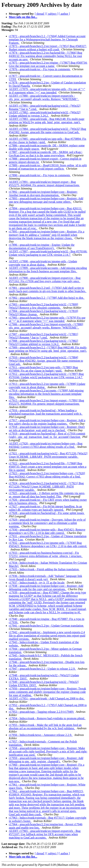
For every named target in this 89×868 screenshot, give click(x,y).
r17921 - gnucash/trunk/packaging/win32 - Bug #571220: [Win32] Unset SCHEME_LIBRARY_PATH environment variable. (48, 455)
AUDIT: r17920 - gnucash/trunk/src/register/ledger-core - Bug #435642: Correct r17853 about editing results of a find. (46, 445)
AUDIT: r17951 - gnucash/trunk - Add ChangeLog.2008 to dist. (47, 698)
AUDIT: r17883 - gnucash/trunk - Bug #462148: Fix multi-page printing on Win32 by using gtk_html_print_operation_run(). (47, 121)
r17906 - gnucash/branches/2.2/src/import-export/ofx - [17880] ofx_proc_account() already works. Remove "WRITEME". (46, 326)
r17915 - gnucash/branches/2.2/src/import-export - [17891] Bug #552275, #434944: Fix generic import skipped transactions (46, 402)
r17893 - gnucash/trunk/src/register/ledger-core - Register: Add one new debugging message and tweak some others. (46, 200)
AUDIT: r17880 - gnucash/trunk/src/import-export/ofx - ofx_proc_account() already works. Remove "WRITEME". (44, 97)
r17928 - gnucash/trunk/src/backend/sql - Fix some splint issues (47, 513)
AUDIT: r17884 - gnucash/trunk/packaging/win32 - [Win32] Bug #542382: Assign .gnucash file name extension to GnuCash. (47, 131)
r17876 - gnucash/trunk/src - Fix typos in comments (40, 69)
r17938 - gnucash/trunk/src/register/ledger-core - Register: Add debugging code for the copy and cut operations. (46, 588)
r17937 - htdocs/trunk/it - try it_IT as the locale (37, 583)
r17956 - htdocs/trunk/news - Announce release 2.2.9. (41, 735)
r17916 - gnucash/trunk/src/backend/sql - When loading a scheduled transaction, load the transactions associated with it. (46, 412)
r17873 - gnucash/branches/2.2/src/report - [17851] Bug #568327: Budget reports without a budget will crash (48, 48)
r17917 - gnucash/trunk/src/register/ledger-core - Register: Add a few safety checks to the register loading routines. (47, 422)
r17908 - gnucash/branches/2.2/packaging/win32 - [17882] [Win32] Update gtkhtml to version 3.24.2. (43, 342)
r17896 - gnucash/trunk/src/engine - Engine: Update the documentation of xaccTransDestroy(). (42, 246)
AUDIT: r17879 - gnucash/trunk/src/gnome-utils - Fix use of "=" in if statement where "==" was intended (47, 91)
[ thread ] (40, 14)
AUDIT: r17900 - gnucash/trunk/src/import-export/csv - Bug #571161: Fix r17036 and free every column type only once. (45, 280)
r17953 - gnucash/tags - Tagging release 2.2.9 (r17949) (42, 712)
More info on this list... (23, 17)
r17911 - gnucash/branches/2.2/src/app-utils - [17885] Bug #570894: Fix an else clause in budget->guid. (43, 369)
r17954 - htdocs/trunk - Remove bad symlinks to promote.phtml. (47, 718)
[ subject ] (52, 14)
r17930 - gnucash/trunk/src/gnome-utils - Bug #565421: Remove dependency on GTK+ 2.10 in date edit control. (47, 531)
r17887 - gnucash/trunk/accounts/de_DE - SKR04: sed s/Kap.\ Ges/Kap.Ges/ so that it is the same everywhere (46, 154)
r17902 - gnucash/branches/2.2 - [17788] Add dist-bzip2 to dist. (47, 298)
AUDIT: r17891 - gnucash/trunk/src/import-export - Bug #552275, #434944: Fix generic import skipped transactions (44, 184)
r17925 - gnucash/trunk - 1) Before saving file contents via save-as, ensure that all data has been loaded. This (47, 495)
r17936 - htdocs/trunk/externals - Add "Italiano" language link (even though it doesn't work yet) (45, 578)
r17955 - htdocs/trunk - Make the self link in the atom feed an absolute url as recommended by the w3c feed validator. (45, 727)
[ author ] (64, 14)
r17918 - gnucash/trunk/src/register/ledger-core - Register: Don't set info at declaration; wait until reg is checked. (47, 429)
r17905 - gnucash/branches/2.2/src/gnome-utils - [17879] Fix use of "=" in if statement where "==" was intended (47, 319)
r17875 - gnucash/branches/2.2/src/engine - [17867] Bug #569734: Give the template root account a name (48, 64)
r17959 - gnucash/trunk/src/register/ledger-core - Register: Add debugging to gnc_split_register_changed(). (46, 760)
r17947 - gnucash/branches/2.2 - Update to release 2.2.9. (42, 669)
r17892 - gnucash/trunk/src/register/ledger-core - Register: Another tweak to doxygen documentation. (43, 193)
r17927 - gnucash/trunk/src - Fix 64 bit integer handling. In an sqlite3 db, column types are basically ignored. (45, 508)
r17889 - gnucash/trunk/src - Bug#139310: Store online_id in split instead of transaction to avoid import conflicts (48, 167)
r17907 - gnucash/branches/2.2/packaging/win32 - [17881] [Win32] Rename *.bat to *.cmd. (43, 336)
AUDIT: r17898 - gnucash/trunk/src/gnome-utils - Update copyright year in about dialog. (43, 263)
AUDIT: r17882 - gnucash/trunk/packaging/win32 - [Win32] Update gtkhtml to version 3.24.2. (45, 114)
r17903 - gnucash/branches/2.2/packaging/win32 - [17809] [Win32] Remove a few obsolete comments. (43, 306)
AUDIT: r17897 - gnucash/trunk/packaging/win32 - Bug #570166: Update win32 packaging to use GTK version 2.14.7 (48, 253)
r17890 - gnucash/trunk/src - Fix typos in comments (40, 175)
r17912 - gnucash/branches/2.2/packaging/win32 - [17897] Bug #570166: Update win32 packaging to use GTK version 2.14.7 (46, 376)
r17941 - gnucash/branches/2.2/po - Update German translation (46, 626)
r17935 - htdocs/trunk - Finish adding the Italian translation (44, 569)
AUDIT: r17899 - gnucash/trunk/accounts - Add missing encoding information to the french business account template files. (48, 270)
